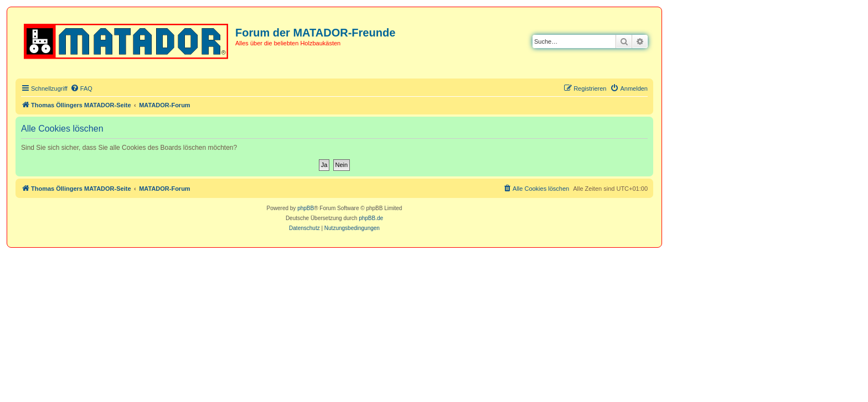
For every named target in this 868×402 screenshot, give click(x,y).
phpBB (306, 208)
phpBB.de (371, 218)
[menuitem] (81, 88)
